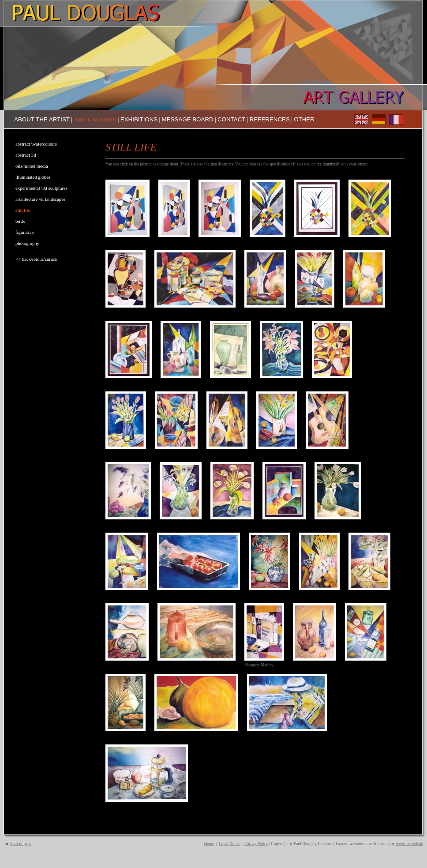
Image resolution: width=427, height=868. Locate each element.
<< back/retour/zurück (36, 259)
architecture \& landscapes (40, 199)
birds (20, 221)
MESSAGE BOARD (188, 119)
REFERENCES (270, 119)
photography (27, 243)
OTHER (304, 119)
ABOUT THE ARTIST (42, 119)
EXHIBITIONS (139, 119)
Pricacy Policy (256, 844)
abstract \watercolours (36, 144)
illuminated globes (33, 177)
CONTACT (231, 119)
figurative (24, 232)
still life (23, 210)
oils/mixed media (32, 166)
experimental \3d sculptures (41, 188)
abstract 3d (26, 155)
